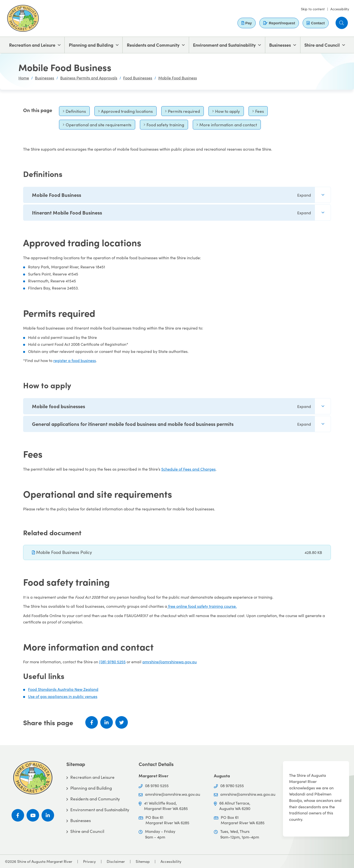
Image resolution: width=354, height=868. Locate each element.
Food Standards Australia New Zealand (63, 689)
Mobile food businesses (171, 406)
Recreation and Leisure (32, 45)
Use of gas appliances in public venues (63, 696)
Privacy (89, 861)
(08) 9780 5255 (112, 662)
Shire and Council (322, 45)
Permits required (182, 112)
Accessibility (340, 9)
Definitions (74, 112)
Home (24, 78)
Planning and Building (91, 45)
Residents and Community (153, 45)
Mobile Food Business (178, 78)
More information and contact (227, 126)
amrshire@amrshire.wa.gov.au (173, 794)
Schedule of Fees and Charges (188, 469)
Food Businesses (138, 78)
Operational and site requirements (97, 126)
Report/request (279, 23)
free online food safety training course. (202, 606)
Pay (247, 23)
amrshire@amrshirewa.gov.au (170, 662)
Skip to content (313, 9)
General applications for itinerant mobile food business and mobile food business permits (171, 424)
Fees (260, 112)
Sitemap (143, 861)
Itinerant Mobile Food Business (171, 212)
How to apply (226, 112)
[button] (342, 23)
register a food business (75, 360)
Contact (316, 23)
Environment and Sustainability (224, 45)
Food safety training (164, 126)
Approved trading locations (125, 112)
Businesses (280, 45)
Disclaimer (116, 861)
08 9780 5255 (157, 786)
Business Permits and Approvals (89, 78)
